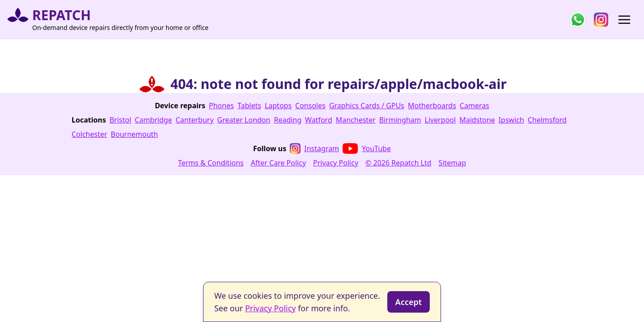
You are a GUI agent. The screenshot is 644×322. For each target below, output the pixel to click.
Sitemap (453, 163)
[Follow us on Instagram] (601, 20)
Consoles (310, 106)
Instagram (314, 148)
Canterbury (195, 120)
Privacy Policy (336, 163)
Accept (409, 302)
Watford (319, 120)
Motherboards (432, 106)
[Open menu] (624, 20)
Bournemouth (135, 134)
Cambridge (153, 120)
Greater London (244, 120)
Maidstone (477, 120)
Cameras (475, 106)
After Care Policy (278, 163)
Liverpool (441, 120)
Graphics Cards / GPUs (367, 106)
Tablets (249, 106)
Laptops (278, 106)
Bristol (120, 120)
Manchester (356, 120)
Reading (288, 120)
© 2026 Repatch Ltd (398, 163)
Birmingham (400, 120)
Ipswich (511, 120)
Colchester (89, 134)
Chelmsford (547, 120)
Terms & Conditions (211, 163)
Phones (221, 106)
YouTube (367, 148)
